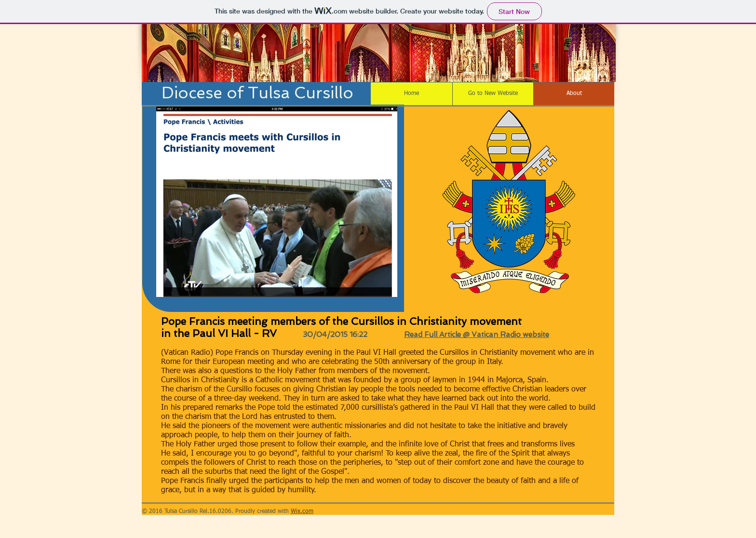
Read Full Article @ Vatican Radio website (477, 335)
